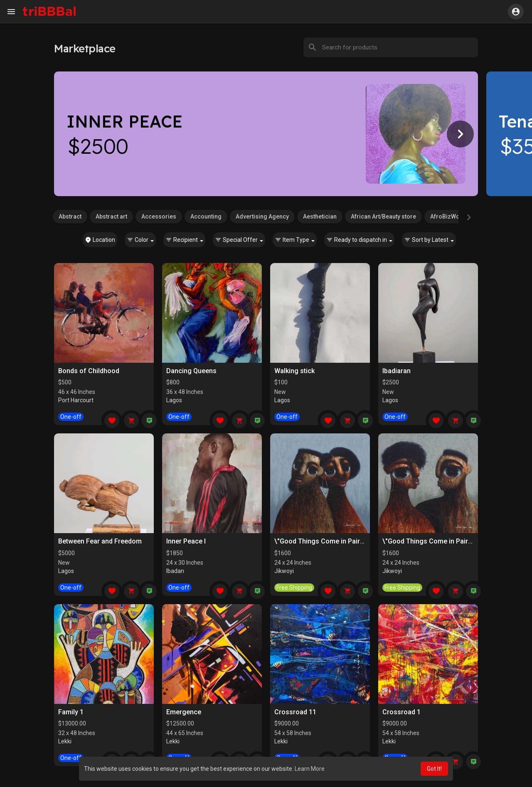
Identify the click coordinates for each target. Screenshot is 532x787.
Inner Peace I (186, 541)
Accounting (206, 216)
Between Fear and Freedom (100, 541)
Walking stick (294, 371)
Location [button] (100, 240)
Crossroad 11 (295, 712)
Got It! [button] (434, 769)
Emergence (184, 712)
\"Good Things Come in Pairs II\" (324, 541)
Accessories (159, 216)
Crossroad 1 (401, 712)
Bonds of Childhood (89, 371)
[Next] (460, 134)
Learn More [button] (310, 769)
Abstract (70, 216)
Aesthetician (320, 216)
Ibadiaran (397, 371)
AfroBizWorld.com (456, 216)
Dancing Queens (191, 371)
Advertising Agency (262, 216)
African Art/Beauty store (383, 216)
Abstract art (111, 216)
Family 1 (71, 712)
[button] (516, 12)
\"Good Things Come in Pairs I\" (431, 541)
